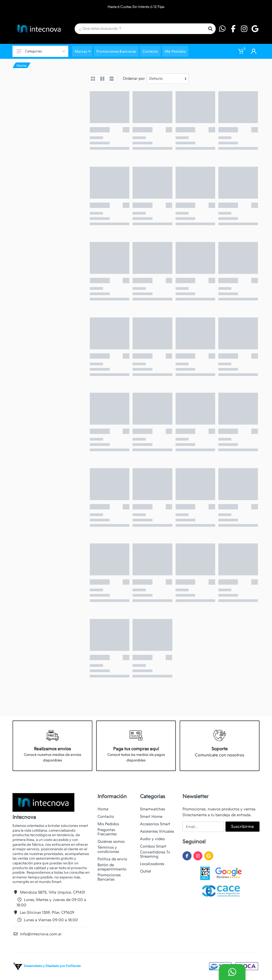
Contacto (106, 816)
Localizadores (152, 864)
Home (22, 65)
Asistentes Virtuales (157, 831)
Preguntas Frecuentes (107, 832)
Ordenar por (134, 78)
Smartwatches (152, 809)
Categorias (41, 51)
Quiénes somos (111, 841)
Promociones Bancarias (109, 877)
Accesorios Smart (155, 824)
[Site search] (140, 29)
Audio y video (152, 839)
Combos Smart (153, 846)
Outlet (146, 871)
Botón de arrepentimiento (112, 867)
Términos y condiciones (108, 849)
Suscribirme (243, 826)
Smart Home (151, 816)
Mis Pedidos (108, 824)
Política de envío (112, 859)
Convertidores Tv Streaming (155, 854)
